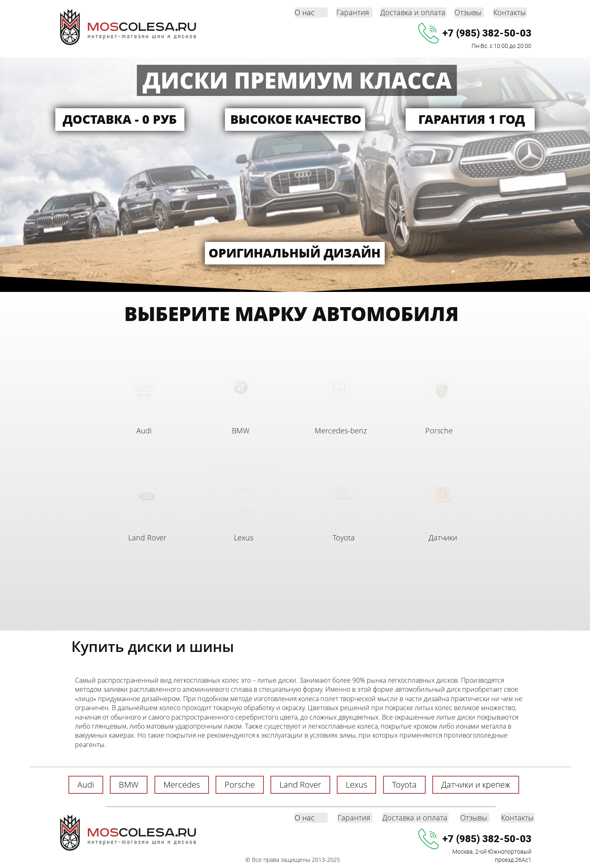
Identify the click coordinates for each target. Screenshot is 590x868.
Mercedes (182, 785)
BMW (241, 431)
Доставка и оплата (413, 12)
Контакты (509, 12)
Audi (144, 431)
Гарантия (353, 12)
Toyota (344, 538)
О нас (305, 12)
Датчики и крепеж (476, 785)
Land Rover (147, 538)
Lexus (244, 538)
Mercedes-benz (341, 431)
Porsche (439, 431)
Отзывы (468, 12)
